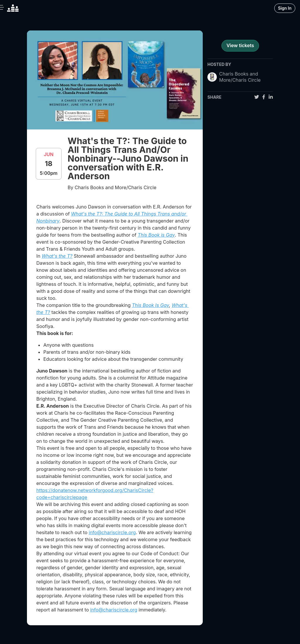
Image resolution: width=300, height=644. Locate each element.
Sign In (285, 8)
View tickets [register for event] (240, 45)
